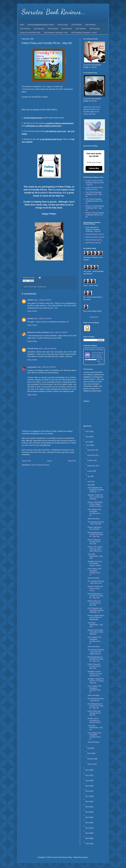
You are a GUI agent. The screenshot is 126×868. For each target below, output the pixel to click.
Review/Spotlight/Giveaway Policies (41, 25)
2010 (87, 833)
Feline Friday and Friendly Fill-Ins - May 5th (95, 713)
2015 (87, 807)
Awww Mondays (93, 519)
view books (101, 364)
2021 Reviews (25, 29)
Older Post (72, 461)
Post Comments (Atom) (40, 465)
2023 (88, 445)
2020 (87, 781)
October (90, 460)
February (91, 759)
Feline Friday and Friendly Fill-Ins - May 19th (95, 603)
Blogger (85, 857)
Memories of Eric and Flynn (38, 332)
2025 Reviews (81, 29)
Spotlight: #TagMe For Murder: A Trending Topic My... (96, 681)
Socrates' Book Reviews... (54, 12)
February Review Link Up (95, 237)
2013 (87, 817)
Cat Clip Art (94, 317)
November (91, 455)
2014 (87, 812)
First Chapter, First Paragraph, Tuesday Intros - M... (94, 512)
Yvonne (94, 353)
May (90, 485)
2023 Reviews (53, 29)
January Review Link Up (94, 234)
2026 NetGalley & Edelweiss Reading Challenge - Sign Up (93, 229)
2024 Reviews (67, 29)
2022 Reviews (39, 29)
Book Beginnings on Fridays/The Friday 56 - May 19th (95, 596)
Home (22, 25)
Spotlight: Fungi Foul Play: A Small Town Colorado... (95, 497)
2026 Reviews (95, 29)
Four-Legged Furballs (50, 86)
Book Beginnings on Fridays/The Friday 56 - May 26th (95, 534)
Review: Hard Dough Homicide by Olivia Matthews (95, 632)
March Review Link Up (94, 240)
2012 (87, 823)
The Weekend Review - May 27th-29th (96, 523)
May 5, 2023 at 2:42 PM (43, 300)
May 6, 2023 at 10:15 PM (46, 367)
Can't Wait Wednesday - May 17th (95, 625)
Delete (35, 311)
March (90, 753)
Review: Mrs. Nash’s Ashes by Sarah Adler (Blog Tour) (95, 549)
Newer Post (27, 461)
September (91, 466)
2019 (87, 786)
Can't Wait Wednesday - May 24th (95, 556)
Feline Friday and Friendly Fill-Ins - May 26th (95, 542)
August (90, 471)
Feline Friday (32, 287)
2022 (87, 770)
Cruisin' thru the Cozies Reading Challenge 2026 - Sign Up (95, 183)
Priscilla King (33, 349)
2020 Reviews (90, 25)
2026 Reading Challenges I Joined (84, 33)
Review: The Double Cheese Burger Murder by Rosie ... (95, 504)
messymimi (32, 367)
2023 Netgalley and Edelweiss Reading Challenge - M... (95, 610)
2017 (87, 796)
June (89, 482)
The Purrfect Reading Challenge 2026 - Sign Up (94, 194)
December (91, 450)
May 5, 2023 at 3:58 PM (58, 332)
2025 (87, 437)
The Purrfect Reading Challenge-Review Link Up (94, 201)
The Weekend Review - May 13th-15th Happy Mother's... (96, 652)
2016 (87, 802)
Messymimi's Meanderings (48, 193)
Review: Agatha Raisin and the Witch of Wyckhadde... (96, 618)
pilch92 (30, 300)
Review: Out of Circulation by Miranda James (94, 720)
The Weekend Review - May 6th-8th (96, 700)
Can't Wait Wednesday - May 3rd (95, 728)
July (89, 476)
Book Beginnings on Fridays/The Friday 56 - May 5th (95, 706)
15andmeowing (28, 89)
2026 (87, 431)
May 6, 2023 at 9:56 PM (47, 349)
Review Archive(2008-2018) (30, 33)
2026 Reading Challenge (94, 349)
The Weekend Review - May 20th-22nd (96, 582)
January (90, 764)
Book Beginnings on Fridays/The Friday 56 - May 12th (95, 659)
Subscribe (94, 168)
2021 (87, 775)
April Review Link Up (93, 243)
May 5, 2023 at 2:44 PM (43, 319)
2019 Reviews (76, 25)
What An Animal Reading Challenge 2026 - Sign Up (95, 208)
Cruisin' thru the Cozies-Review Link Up (94, 188)
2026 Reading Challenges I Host (56, 33)
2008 (87, 844)
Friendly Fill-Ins (41, 287)
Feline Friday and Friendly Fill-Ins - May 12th (95, 666)
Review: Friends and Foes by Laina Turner (95, 588)
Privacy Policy (63, 25)
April (89, 748)
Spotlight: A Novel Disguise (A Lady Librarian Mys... (95, 674)
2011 (87, 828)
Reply (30, 311)
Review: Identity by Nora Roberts (95, 528)
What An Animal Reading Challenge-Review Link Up (95, 215)
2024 (87, 442)
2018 (87, 791)
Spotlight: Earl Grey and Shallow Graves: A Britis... (95, 563)
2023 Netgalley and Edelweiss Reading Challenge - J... (95, 490)
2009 (87, 838)
